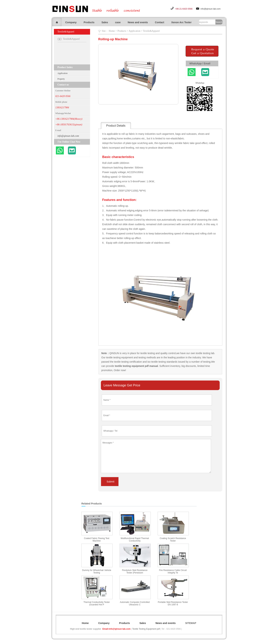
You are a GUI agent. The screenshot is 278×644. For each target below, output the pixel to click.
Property (61, 79)
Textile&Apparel (151, 31)
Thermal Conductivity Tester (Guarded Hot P (97, 603)
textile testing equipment (119, 357)
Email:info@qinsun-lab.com (116, 629)
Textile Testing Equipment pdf (146, 629)
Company (71, 22)
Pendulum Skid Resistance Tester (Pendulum (135, 571)
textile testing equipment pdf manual (136, 366)
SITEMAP (191, 623)
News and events (138, 22)
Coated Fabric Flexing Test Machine (97, 540)
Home (112, 31)
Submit (110, 482)
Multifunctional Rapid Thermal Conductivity (135, 540)
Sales (105, 22)
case (118, 22)
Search (219, 22)
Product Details (116, 126)
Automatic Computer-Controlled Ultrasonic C (135, 603)
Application (62, 73)
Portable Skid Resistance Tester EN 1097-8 (173, 603)
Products (89, 22)
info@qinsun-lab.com (211, 9)
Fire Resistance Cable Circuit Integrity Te (173, 571)
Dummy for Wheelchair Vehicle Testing (97, 571)
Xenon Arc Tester (181, 22)
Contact (160, 22)
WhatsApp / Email (200, 63)
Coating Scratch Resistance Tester (173, 540)
